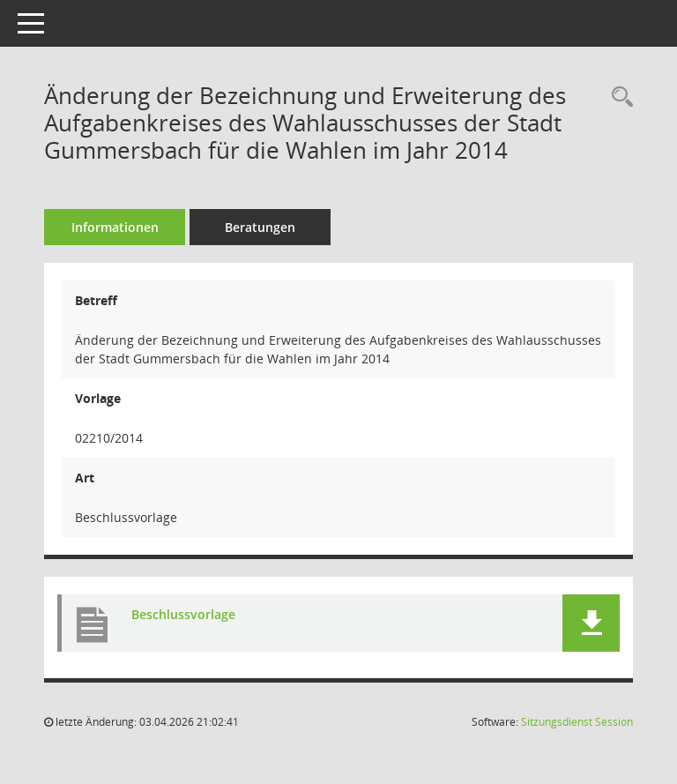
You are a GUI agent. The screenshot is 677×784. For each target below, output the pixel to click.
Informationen (115, 227)
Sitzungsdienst (577, 722)
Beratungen (260, 227)
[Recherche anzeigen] (618, 97)
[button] (591, 623)
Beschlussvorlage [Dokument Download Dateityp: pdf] (183, 614)
